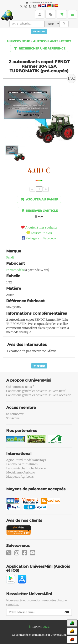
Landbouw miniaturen (22, 464)
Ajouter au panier (40, 199)
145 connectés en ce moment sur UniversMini (39, 635)
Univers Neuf (18, 41)
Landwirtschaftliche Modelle (26, 468)
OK (67, 612)
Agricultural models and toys (26, 460)
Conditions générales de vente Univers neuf (36, 391)
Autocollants (46, 41)
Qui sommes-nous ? (20, 387)
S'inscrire (13, 418)
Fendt (66, 41)
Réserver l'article (40, 211)
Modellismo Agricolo (21, 472)
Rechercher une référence (39, 48)
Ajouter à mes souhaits (41, 227)
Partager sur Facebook (41, 238)
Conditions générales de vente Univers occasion (39, 395)
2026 (46, 627)
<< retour (39, 31)
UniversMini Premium (41, 2)
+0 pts (41, 217)
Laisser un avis (41, 233)
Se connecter (15, 414)
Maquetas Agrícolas (20, 477)
